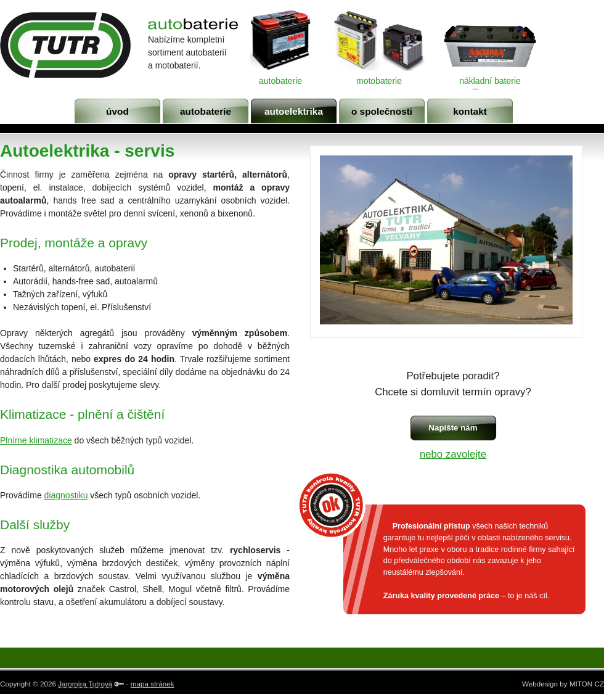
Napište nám (453, 428)
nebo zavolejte (453, 454)
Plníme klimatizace (36, 440)
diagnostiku (66, 495)
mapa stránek (153, 684)
